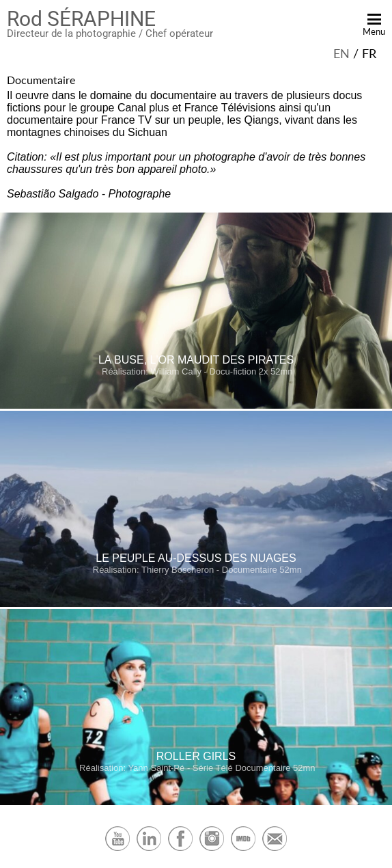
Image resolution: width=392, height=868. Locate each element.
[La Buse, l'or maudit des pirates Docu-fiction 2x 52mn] (196, 406)
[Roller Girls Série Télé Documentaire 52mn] (196, 802)
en (341, 53)
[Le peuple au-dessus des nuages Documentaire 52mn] (196, 604)
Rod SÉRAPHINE (81, 19)
